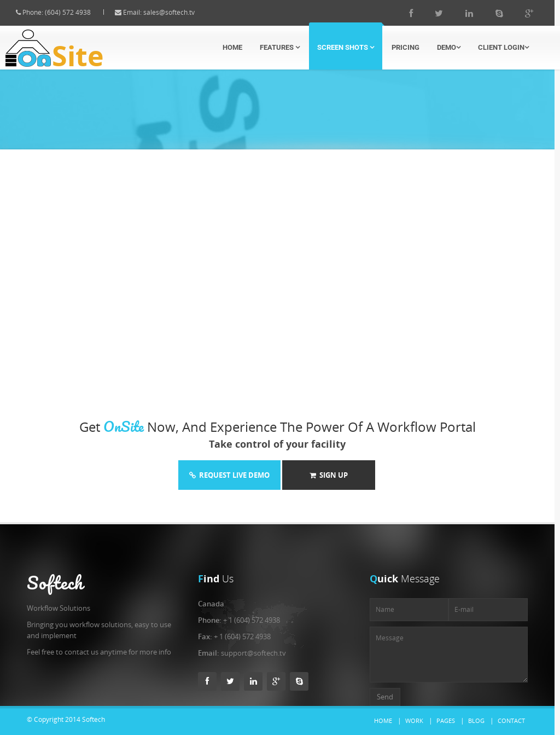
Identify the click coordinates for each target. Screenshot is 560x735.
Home (232, 47)
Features (280, 47)
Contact (511, 720)
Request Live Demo (229, 475)
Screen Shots (346, 47)
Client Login (503, 47)
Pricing (406, 47)
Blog (476, 720)
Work (414, 720)
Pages (446, 720)
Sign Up (329, 475)
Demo (449, 47)
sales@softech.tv (179, 12)
